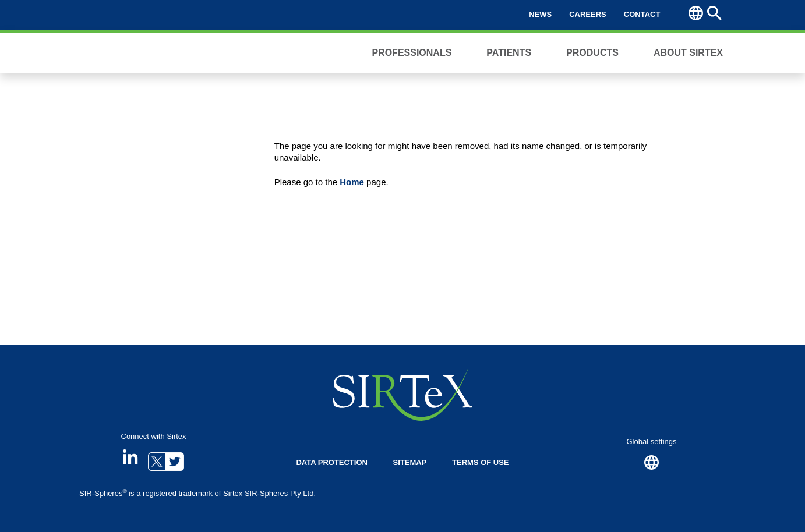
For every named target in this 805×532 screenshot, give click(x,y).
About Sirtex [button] (688, 53)
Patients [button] (509, 53)
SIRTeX (402, 394)
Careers (588, 14)
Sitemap (410, 462)
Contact (642, 14)
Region (652, 462)
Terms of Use (481, 462)
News (540, 14)
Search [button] (714, 13)
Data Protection (332, 462)
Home (352, 182)
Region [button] (696, 13)
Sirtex (126, 53)
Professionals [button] (412, 53)
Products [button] (592, 53)
